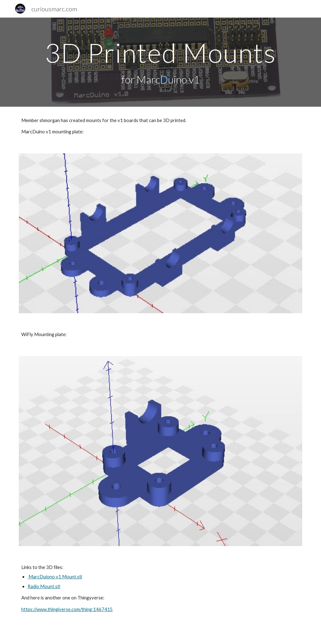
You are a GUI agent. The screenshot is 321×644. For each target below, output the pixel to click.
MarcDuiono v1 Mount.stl (55, 577)
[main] (161, 62)
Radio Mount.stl (44, 586)
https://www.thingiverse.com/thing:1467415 (67, 609)
